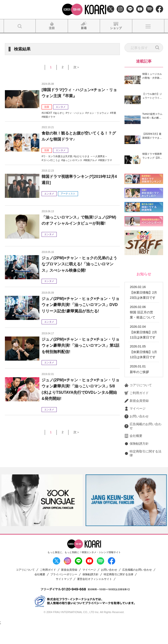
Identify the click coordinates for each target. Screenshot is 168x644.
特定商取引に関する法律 (143, 472)
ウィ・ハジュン (76, 113)
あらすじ (60, 113)
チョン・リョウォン (98, 113)
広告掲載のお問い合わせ (143, 445)
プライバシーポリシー (64, 593)
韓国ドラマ (49, 117)
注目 (47, 107)
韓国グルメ (91, 160)
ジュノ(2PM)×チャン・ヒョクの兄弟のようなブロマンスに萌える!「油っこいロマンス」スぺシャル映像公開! (79, 264)
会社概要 (133, 454)
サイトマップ (64, 598)
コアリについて (138, 404)
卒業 (114, 113)
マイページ (135, 427)
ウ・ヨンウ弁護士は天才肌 (58, 156)
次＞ (77, 67)
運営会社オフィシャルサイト (95, 598)
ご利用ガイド (137, 412)
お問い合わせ (137, 435)
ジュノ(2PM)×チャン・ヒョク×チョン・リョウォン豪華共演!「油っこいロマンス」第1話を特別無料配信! (80, 346)
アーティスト (68, 194)
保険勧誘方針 (137, 462)
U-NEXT (48, 113)
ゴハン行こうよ (52, 160)
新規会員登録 (137, 419)
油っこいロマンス (72, 160)
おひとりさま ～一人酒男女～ (91, 156)
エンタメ (61, 107)
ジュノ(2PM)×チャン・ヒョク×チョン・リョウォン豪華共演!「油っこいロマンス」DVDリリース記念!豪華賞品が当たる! (80, 305)
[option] (42, 519)
